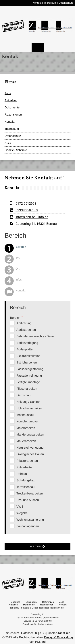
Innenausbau (25, 415)
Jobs (8, 93)
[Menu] (38, 47)
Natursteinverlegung (30, 448)
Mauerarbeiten (26, 441)
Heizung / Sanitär (28, 402)
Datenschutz (66, 3)
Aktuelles (11, 100)
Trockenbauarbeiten (30, 493)
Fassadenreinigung (29, 376)
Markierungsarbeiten (30, 435)
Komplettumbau (27, 421)
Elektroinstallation (28, 356)
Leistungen (31, 602)
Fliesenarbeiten (27, 389)
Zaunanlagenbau (28, 526)
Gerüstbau (23, 395)
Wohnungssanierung (30, 520)
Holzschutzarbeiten (29, 408)
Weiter (37, 546)
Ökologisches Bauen (30, 454)
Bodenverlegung (27, 343)
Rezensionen (13, 115)
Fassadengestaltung (30, 369)
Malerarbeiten (26, 428)
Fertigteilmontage (28, 382)
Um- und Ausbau (28, 500)
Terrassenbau (25, 487)
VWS (20, 507)
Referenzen (48, 602)
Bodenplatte (24, 349)
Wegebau (23, 513)
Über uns (16, 602)
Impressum (50, 3)
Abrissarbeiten (26, 330)
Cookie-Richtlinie (16, 150)
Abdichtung (24, 323)
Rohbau (22, 474)
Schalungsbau (26, 480)
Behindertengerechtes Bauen (36, 336)
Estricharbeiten (27, 362)
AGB (8, 143)
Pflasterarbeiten (27, 461)
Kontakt (37, 3)
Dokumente (12, 107)
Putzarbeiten (25, 467)
